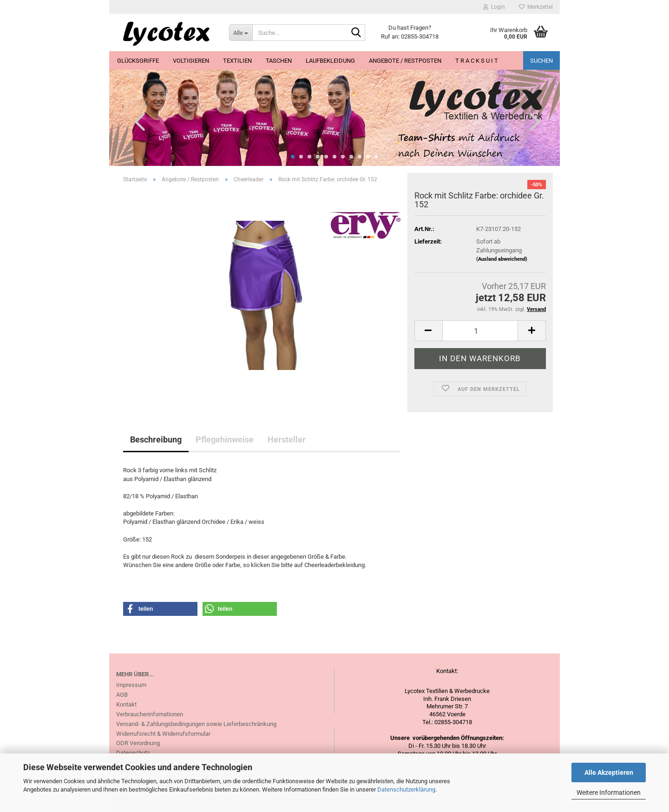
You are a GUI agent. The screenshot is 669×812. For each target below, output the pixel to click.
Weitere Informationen (609, 792)
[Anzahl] (480, 331)
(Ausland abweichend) (502, 259)
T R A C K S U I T (477, 61)
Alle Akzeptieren (609, 772)
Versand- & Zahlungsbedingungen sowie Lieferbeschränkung (196, 724)
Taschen (279, 61)
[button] (137, 121)
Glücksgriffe (138, 61)
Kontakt (126, 704)
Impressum (131, 685)
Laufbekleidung (330, 61)
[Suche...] (241, 33)
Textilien (237, 61)
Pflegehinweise (225, 439)
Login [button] (494, 7)
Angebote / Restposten (405, 61)
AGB (122, 695)
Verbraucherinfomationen (150, 714)
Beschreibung (156, 439)
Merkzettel (536, 7)
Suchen (541, 61)
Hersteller (287, 439)
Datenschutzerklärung (406, 789)
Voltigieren (191, 61)
